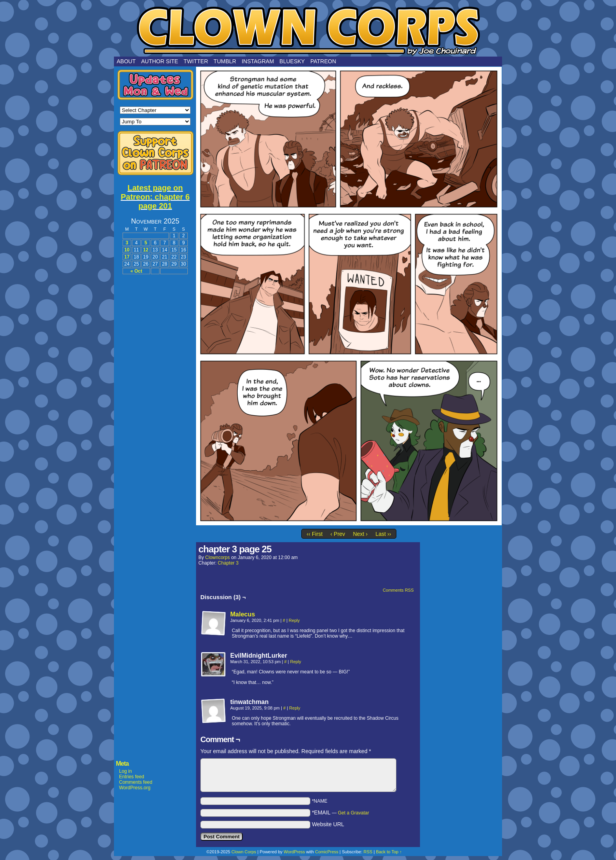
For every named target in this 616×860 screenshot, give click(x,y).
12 (146, 250)
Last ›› (383, 534)
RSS (368, 852)
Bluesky (292, 61)
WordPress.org (135, 788)
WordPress (294, 852)
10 (127, 250)
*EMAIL (341, 812)
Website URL (328, 824)
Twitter (196, 61)
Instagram (258, 61)
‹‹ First (315, 534)
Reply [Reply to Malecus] (294, 620)
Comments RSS (398, 590)
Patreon (323, 61)
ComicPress (327, 852)
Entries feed (132, 777)
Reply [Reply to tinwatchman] (295, 708)
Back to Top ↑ (389, 852)
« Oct (136, 271)
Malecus (243, 614)
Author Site (159, 61)
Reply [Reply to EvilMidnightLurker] (296, 662)
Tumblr (225, 61)
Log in (126, 771)
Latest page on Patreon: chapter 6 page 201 (155, 197)
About (126, 61)
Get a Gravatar (353, 813)
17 (127, 257)
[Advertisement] (155, 398)
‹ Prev (338, 534)
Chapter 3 (228, 563)
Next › (360, 534)
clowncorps (217, 557)
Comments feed (136, 782)
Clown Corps (308, 30)
